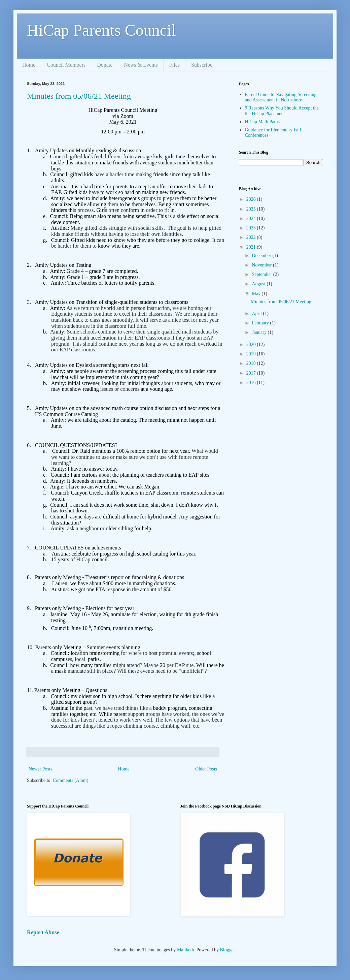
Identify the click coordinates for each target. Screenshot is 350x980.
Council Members (66, 65)
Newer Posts (40, 769)
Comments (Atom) (71, 780)
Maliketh (186, 950)
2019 (252, 354)
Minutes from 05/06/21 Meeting (79, 96)
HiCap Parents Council (101, 30)
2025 (252, 209)
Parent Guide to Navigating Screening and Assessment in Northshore (281, 97)
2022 (252, 237)
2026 (252, 199)
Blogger (227, 950)
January (260, 332)
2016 (252, 383)
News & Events (141, 65)
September (262, 274)
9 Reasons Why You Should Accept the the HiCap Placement (282, 111)
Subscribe (202, 65)
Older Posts (206, 769)
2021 (252, 247)
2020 (252, 344)
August (259, 284)
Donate (105, 65)
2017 (252, 373)
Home (29, 65)
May (257, 294)
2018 (252, 363)
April (257, 313)
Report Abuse (43, 932)
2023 (252, 228)
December (262, 256)
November (262, 265)
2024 (252, 218)
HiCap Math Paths (262, 122)
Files (174, 65)
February (261, 323)
